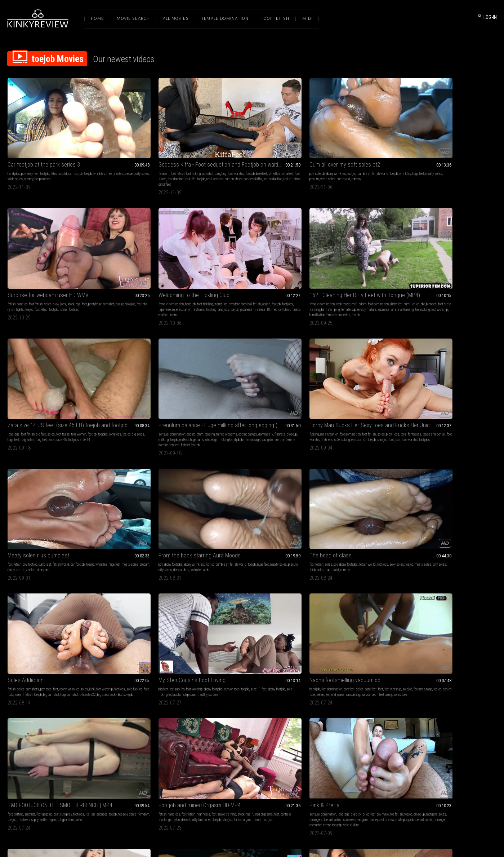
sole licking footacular (356, 363)
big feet (140, 251)
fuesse (434, 369)
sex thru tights (414, 694)
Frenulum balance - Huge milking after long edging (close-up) (252, 242)
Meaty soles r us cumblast (436, 242)
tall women (178, 251)
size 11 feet (314, 363)
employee (356, 683)
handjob (320, 145)
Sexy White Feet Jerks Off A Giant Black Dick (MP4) (53, 557)
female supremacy (20, 262)
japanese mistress (465, 156)
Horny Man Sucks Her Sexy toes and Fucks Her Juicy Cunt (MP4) (351, 242)
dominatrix (224, 257)
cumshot (156, 145)
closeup (250, 257)
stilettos (136, 150)
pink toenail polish (284, 470)
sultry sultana (315, 369)
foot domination (76, 251)
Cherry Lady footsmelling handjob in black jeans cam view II (53, 664)
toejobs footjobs (52, 577)
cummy (86, 150)
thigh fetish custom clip (342, 689)
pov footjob (379, 566)
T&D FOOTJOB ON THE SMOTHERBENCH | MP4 (53, 450)
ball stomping (83, 257)
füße (470, 363)
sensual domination (220, 251)
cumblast (261, 145)
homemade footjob (344, 577)
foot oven (145, 577)
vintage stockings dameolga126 (350, 475)
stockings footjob (384, 470)
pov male (280, 459)
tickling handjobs (430, 156)
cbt (33, 257)
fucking (310, 251)
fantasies (319, 257)
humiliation (22, 257)
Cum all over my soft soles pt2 (242, 136)
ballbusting (340, 566)
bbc (122, 571)
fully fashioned (117, 470)
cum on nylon (347, 470)
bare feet (466, 358)
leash (131, 683)
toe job (67, 465)
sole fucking (245, 363)
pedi (443, 369)
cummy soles (463, 465)
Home (97, 19)
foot (145, 678)
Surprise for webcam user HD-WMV (346, 136)
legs (242, 673)
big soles (147, 257)
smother (30, 459)
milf (53, 251)
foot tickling (451, 145)
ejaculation (483, 150)
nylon (369, 150)
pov (23, 145)
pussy (337, 150)
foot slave (163, 150)
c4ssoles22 (251, 369)
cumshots (231, 358)
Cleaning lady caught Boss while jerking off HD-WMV (451, 557)
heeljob (363, 571)
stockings (372, 145)
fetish (309, 145)
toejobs (112, 257)
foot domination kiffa (150, 683)
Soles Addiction (224, 349)
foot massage (438, 363)
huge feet (226, 150)
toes (308, 257)
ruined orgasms (275, 251)
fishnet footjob (248, 268)
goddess (283, 673)
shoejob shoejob (316, 582)
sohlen (462, 363)
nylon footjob (326, 465)
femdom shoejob (383, 577)
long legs (113, 251)
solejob (217, 145)
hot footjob (364, 577)
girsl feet (146, 161)
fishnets (238, 257)
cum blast (285, 150)
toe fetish (381, 465)
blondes (42, 257)
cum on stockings (326, 470)
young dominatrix (283, 262)
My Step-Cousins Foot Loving (339, 349)
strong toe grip (241, 475)
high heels (152, 459)
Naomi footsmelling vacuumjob (440, 349)
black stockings (362, 465)
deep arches (81, 363)
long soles (174, 257)
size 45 (120, 262)
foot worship (184, 145)
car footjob (75, 145)
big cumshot (214, 369)
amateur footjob (316, 571)
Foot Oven (119, 557)
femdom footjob (380, 571)
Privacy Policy (278, 781)
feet (382, 145)
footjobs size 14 (138, 262)
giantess (243, 678)
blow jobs (357, 145)
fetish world (59, 145)
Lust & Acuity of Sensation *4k (440, 664)
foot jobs (360, 262)
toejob (88, 145)
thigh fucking (381, 683)
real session (133, 156)
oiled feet (266, 459)
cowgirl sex (341, 683)
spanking (113, 678)
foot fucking (463, 566)
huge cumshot (233, 369)
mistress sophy (83, 465)
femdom (112, 145)
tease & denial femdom (46, 465)
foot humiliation (181, 673)
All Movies (176, 19)
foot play (113, 571)
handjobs (14, 145)
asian (430, 150)
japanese (464, 150)
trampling (467, 145)
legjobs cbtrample (272, 683)
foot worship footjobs (381, 262)
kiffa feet (172, 683)
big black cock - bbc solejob (278, 369)
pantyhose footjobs (341, 678)
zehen (478, 363)
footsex (345, 156)
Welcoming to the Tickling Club (440, 136)
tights (378, 150)
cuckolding (127, 678)
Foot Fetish (275, 19)
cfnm (248, 251)
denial (188, 465)
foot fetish (126, 145)
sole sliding (260, 475)
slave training (71, 262)
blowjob (347, 150)
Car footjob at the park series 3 (44, 136)
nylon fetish (451, 571)
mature (38, 262)
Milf (307, 19)
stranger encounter (218, 475)
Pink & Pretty (221, 450)
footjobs (359, 150)
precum (44, 150)
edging (239, 251)
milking (262, 257)
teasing (258, 251)
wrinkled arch (17, 369)
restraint (411, 156)
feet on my (454, 369)
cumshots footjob (436, 577)
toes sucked (164, 571)
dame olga (364, 470)
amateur (481, 145)
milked (282, 257)
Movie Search (133, 19)
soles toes (469, 369)
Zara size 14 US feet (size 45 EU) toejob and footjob (153, 242)
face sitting (15, 459)
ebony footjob (332, 363)
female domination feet (222, 268)
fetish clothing (414, 678)
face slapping (187, 678)
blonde (211, 673)
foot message (161, 577)
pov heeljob (335, 582)
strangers (266, 465)
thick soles (166, 363)
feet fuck (260, 363)
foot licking (142, 145)
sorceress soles (128, 582)
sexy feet (33, 145)
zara (110, 262)
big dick (253, 459)
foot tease (162, 251)
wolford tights (315, 689)
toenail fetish (276, 363)
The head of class (128, 349)
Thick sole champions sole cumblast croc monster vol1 (451, 450)
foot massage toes (39, 678)
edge (224, 262)
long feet (188, 257)
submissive (52, 262)
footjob (44, 145)
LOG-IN (490, 17)
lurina (334, 156)
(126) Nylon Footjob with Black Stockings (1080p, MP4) (351, 450)
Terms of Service (230, 781)
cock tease (41, 251)
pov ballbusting (347, 571)
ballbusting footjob (318, 577)
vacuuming (421, 369)
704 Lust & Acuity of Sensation (341, 664)
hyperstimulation (40, 470)
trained (222, 689)
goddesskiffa (171, 156)
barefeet (123, 150)
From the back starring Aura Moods (49, 349)
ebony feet (467, 257)
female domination (418, 145)
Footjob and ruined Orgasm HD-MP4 (148, 450)
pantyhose (312, 150)
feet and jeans (79, 678)
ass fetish (378, 673)
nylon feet (341, 459)
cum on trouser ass (371, 689)
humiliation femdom (39, 268)
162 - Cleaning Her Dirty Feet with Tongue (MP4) (53, 242)
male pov (265, 470)
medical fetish (415, 150)
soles (346, 145)
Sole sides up (222, 557)
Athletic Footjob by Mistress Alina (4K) (251, 664)
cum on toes (379, 358)
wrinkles (14, 150)
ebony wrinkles (233, 145)
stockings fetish (316, 475)
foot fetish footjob (317, 156)
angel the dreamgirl (318, 683)
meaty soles (29, 150)
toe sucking (89, 262)
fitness (284, 678)
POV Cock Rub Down (329, 557)
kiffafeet (149, 150)
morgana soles (248, 465)
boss (324, 678)
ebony (262, 358)
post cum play (63, 459)
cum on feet (343, 465)
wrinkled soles (277, 358)
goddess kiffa (116, 683)
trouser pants (324, 694)
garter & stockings (162, 465)
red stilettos (130, 161)
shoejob (347, 262)
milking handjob (239, 262)
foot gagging (44, 459)
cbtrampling (250, 683)
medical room (432, 161)
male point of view (246, 470)
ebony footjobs (22, 358)
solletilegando (17, 470)
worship (256, 678)
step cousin (380, 363)
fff (481, 156)
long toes (124, 257)
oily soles (56, 150)
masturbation (325, 251)
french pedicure (382, 678)
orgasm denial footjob (173, 470)
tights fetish (363, 678)
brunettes (60, 268)
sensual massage (119, 566)
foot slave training (61, 257)
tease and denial (339, 257)
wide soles (72, 150)
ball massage (260, 262)
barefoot (445, 358)
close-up (231, 465)
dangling (169, 145)
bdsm (61, 251)
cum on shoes (151, 156)
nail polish (223, 683)
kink (291, 358)
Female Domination (225, 19)
